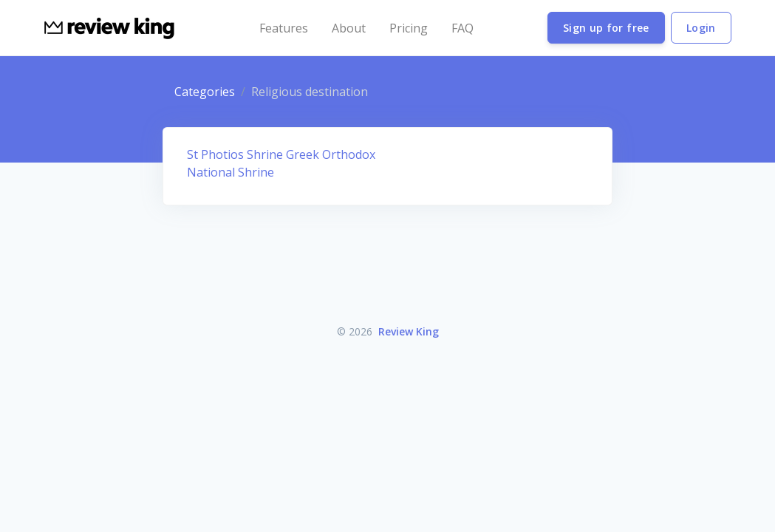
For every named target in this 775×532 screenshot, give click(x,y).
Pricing (409, 28)
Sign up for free (606, 28)
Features (284, 28)
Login (701, 28)
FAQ (462, 28)
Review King (409, 331)
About (349, 28)
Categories (205, 92)
